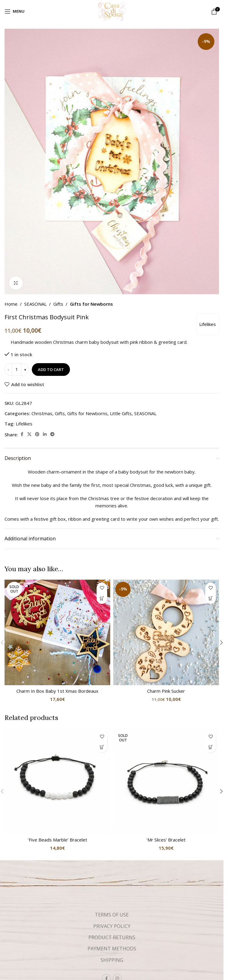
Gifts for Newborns (91, 304)
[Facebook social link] (22, 435)
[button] (211, 599)
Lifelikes (208, 324)
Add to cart (51, 370)
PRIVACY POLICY (112, 926)
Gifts (58, 304)
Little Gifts (121, 414)
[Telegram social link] (52, 435)
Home (11, 304)
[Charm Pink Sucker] (166, 632)
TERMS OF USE (112, 915)
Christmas (42, 414)
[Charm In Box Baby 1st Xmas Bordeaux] (57, 632)
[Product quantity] (17, 370)
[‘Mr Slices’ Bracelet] (166, 781)
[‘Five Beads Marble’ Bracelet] (57, 781)
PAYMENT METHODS (112, 949)
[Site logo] (112, 11)
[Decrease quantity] (8, 370)
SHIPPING (112, 960)
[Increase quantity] (25, 370)
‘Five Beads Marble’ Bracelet (58, 840)
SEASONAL (35, 304)
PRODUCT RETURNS (112, 937)
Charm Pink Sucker (166, 691)
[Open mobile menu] (15, 11)
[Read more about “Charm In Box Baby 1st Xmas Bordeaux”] (102, 599)
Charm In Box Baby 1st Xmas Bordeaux (57, 691)
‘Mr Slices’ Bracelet (166, 840)
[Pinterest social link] (37, 435)
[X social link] (29, 435)
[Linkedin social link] (45, 435)
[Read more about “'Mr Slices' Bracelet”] (211, 747)
